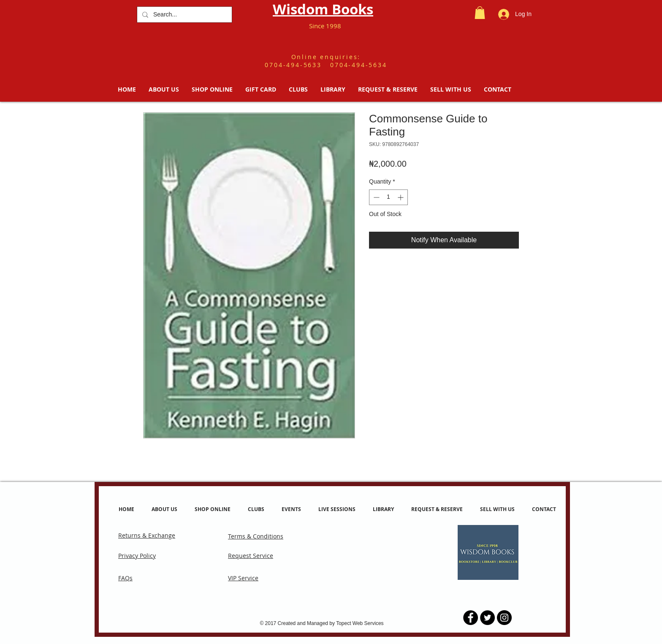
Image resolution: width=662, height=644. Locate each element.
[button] (480, 13)
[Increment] (401, 197)
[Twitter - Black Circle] (487, 618)
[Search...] (184, 15)
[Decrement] (376, 197)
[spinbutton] (388, 197)
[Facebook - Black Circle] (471, 618)
